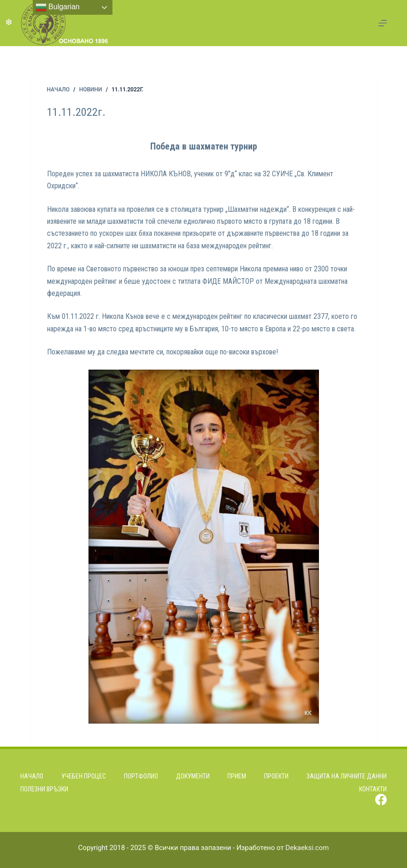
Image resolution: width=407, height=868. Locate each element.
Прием (237, 776)
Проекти (276, 776)
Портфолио (141, 776)
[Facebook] (381, 799)
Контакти (373, 789)
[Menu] (383, 23)
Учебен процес (84, 776)
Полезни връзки (44, 789)
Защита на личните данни (347, 776)
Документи (193, 776)
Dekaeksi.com (307, 848)
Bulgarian (58, 7)
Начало (32, 776)
